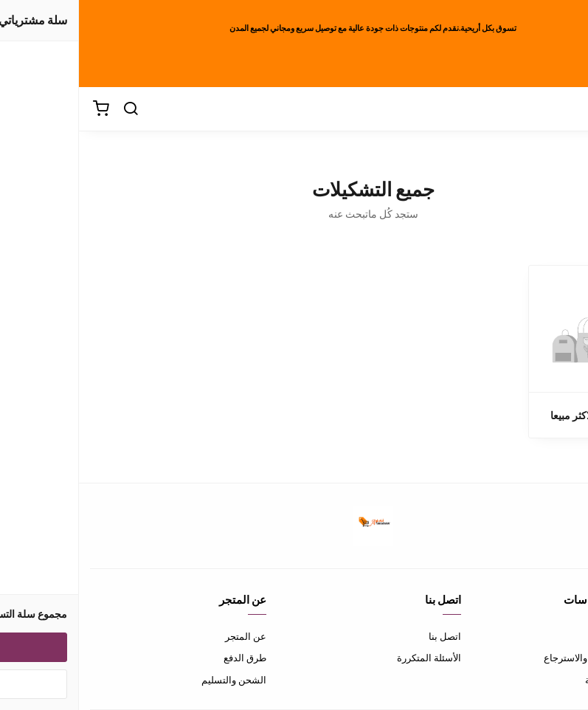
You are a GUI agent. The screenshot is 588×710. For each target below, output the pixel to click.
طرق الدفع (166, 658)
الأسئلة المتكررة (350, 658)
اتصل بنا (366, 636)
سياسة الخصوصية (542, 680)
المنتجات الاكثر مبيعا (513, 415)
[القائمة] (522, 109)
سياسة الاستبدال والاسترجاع (521, 658)
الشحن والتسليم (155, 680)
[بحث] (52, 109)
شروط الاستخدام (543, 636)
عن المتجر (167, 636)
